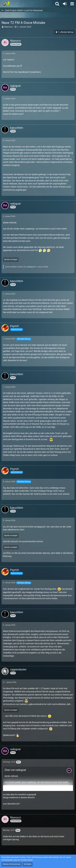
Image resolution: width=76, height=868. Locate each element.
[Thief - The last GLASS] (6, 4)
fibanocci (9, 27)
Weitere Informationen (12, 864)
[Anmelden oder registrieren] (65, 4)
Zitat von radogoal (15, 770)
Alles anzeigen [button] (37, 788)
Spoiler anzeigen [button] (11, 259)
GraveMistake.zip (11, 66)
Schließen (28, 864)
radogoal (30, 267)
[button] (72, 4)
